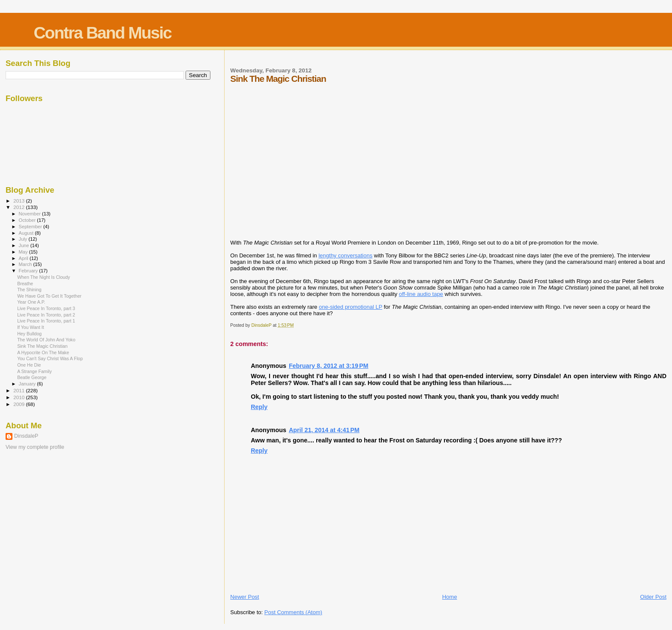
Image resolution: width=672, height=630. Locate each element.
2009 (19, 404)
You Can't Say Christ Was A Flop (50, 358)
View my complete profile (35, 447)
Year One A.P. (31, 302)
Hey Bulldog (29, 334)
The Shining (29, 290)
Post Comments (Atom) (293, 612)
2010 (19, 397)
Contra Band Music (102, 33)
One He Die (29, 365)
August (27, 233)
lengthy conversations (345, 255)
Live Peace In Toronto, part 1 (46, 321)
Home (450, 597)
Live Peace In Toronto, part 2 (46, 315)
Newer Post (244, 597)
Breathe (25, 284)
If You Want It (31, 327)
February (29, 271)
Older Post (653, 597)
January (28, 384)
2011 (19, 390)
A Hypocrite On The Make (43, 352)
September (31, 227)
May (24, 252)
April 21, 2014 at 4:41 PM (324, 430)
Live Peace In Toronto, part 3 (46, 308)
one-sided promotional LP (351, 307)
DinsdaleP (26, 436)
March (26, 264)
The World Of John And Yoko (46, 340)
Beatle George (32, 377)
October (28, 220)
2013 (19, 201)
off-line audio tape (421, 294)
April (24, 258)
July (24, 239)
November (30, 214)
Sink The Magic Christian (42, 346)
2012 (19, 207)
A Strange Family (34, 371)
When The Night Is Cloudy (43, 277)
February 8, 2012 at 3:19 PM (329, 366)
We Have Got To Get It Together (49, 296)
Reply (259, 407)
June (25, 245)
